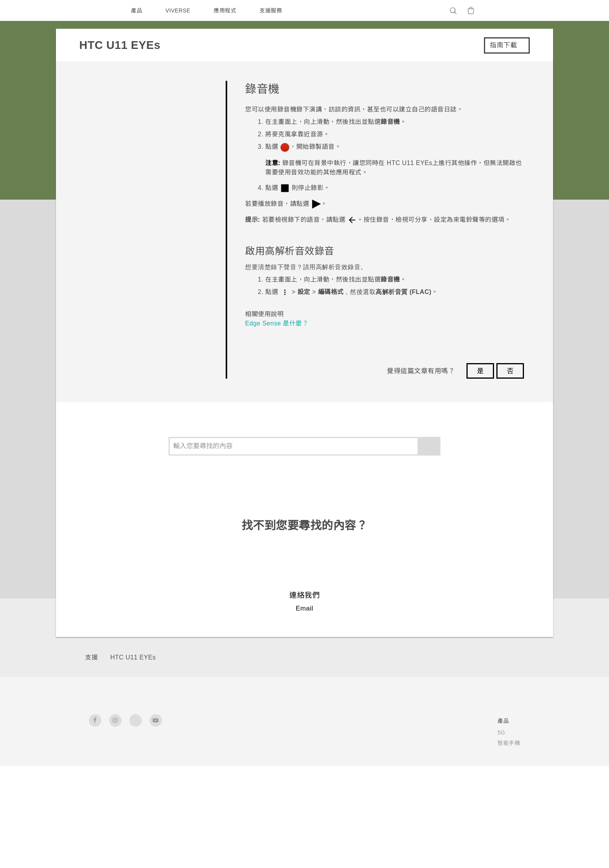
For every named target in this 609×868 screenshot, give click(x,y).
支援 (91, 657)
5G (244, 732)
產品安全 (437, 764)
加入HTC (437, 774)
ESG (432, 732)
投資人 (434, 743)
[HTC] (98, 10)
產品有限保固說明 (379, 743)
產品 (137, 10)
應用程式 (227, 10)
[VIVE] (510, 10)
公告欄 (365, 753)
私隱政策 (437, 753)
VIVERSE (179, 10)
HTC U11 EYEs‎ (132, 657)
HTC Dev (305, 732)
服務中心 (368, 732)
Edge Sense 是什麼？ (278, 323)
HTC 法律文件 (502, 829)
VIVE (248, 774)
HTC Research (313, 743)
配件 (246, 764)
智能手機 (252, 743)
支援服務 (273, 10)
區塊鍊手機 (255, 753)
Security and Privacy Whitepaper (473, 785)
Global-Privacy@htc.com (455, 848)
